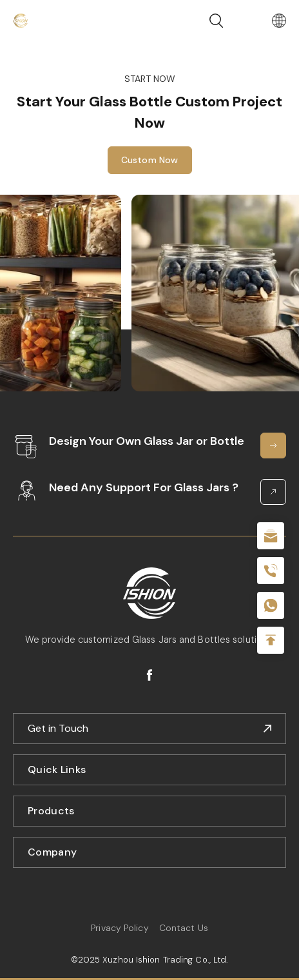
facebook (149, 675)
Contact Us (184, 928)
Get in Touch (58, 728)
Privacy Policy (120, 928)
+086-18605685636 (271, 605)
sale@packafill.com (271, 536)
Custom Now (150, 160)
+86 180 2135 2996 (271, 571)
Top (271, 640)
